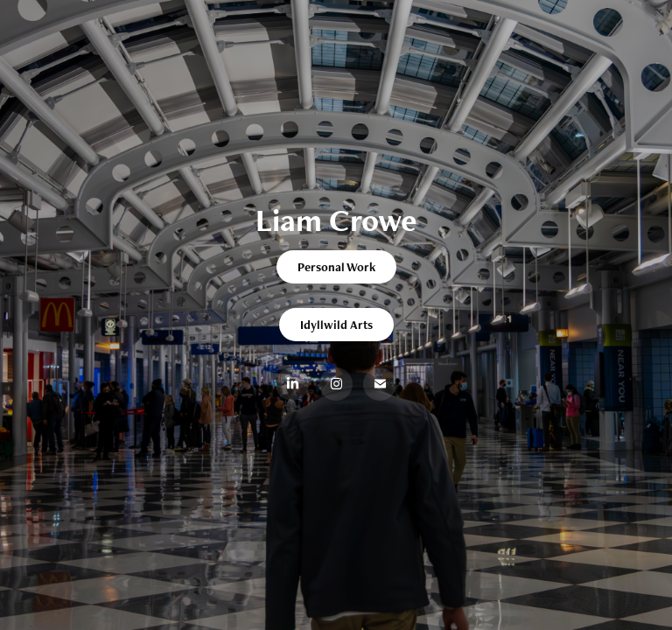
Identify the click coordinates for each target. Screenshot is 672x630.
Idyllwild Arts (336, 325)
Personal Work (336, 267)
